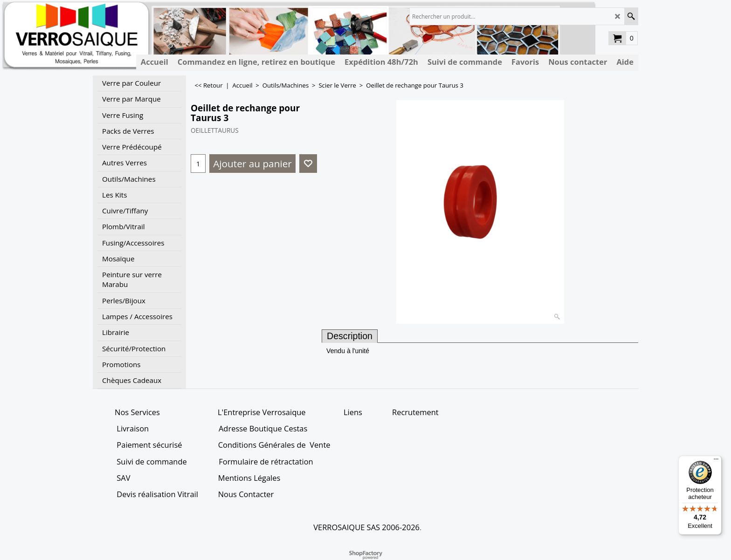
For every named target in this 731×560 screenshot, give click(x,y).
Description (350, 336)
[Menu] (716, 461)
